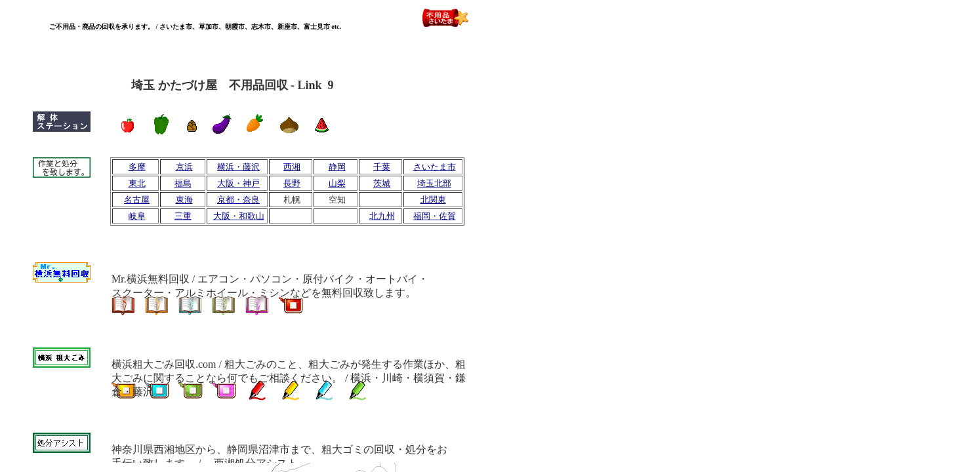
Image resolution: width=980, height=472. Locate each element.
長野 (292, 183)
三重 (183, 216)
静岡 (337, 167)
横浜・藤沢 (238, 167)
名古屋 (137, 200)
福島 (183, 183)
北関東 (433, 200)
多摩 (137, 167)
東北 (137, 183)
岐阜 (137, 216)
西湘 (292, 167)
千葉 (382, 167)
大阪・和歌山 (239, 216)
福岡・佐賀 (435, 216)
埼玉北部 (434, 183)
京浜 (184, 167)
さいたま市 (435, 167)
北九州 (382, 216)
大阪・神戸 (238, 183)
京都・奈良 (238, 200)
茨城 (382, 183)
